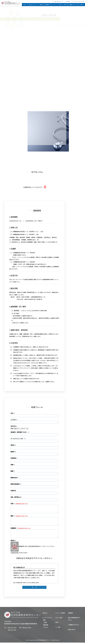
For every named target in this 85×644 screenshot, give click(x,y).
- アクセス (45, 629)
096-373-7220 (27, 629)
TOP (24, 5)
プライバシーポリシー (78, 1)
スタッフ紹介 (64, 5)
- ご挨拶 (45, 624)
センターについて (55, 5)
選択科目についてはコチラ (34, 188)
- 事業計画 (45, 626)
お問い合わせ (57, 1)
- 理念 (44, 621)
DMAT (81, 5)
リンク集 (67, 1)
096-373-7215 (12, 631)
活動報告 (47, 5)
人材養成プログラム (73, 5)
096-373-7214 (12, 629)
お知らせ (31, 5)
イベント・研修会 (39, 5)
